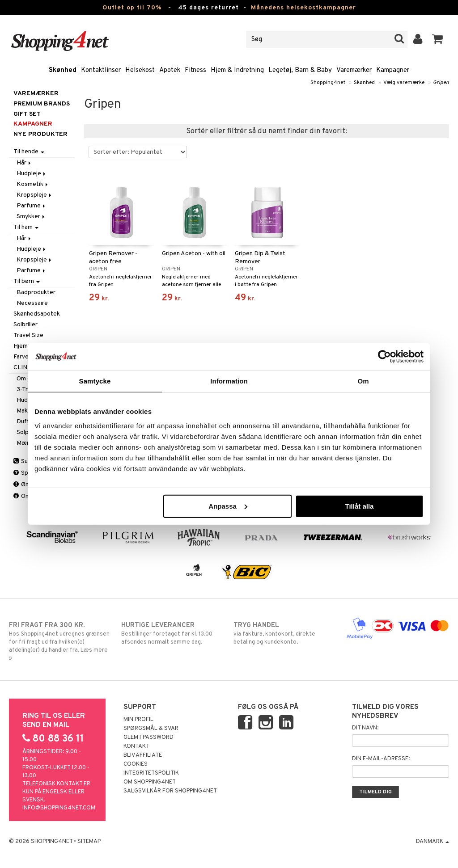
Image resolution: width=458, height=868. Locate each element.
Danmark (433, 842)
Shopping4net (328, 83)
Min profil (138, 720)
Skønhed (63, 70)
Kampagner (393, 70)
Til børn (27, 281)
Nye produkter (40, 134)
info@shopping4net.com (59, 808)
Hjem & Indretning (237, 70)
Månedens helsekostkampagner (303, 8)
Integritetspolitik (151, 773)
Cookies (136, 764)
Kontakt (136, 746)
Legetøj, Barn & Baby (300, 70)
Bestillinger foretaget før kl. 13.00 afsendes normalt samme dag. (173, 633)
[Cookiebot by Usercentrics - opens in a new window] (384, 357)
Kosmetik (33, 184)
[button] (438, 39)
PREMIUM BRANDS (42, 104)
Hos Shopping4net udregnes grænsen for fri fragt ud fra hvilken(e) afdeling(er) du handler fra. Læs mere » (60, 641)
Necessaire (32, 303)
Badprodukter (36, 293)
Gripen (441, 83)
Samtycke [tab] (95, 381)
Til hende (29, 152)
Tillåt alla (359, 506)
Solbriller (25, 325)
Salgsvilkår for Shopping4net (170, 791)
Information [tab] (229, 381)
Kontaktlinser (101, 70)
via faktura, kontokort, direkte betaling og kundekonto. (285, 633)
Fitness (195, 70)
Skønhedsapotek (37, 314)
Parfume (32, 206)
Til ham (26, 227)
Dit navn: (365, 728)
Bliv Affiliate (143, 755)
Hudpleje (32, 174)
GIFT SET (27, 114)
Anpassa (228, 506)
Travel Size (28, 335)
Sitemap (89, 842)
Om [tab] (363, 381)
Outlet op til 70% (132, 8)
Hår (24, 163)
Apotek (170, 70)
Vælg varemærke (404, 83)
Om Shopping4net (150, 782)
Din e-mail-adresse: (381, 759)
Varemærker (354, 70)
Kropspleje (35, 195)
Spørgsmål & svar (151, 729)
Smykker (31, 217)
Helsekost (140, 70)
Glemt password (148, 737)
